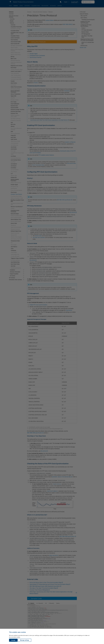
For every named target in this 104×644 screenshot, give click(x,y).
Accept (13, 640)
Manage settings (25, 640)
